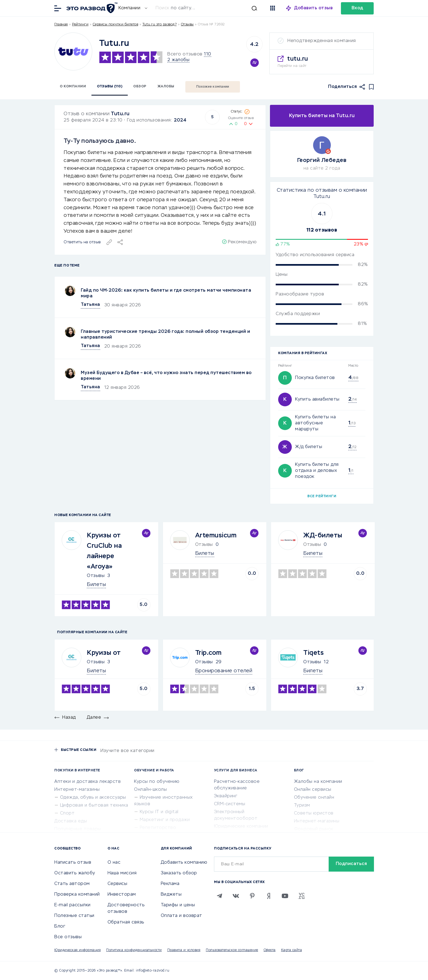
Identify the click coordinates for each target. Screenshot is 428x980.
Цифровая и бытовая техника (94, 806)
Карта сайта (292, 950)
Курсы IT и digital (159, 812)
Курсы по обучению (157, 782)
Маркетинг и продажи (165, 820)
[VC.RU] (301, 896)
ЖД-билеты (323, 535)
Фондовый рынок (314, 829)
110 (208, 54)
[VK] (236, 896)
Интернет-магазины (77, 790)
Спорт (67, 813)
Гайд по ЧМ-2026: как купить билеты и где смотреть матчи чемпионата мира (166, 293)
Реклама (170, 884)
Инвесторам (122, 895)
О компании (73, 87)
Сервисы (118, 884)
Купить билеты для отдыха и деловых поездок (317, 471)
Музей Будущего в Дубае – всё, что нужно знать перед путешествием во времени (166, 376)
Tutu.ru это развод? (160, 25)
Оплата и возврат (182, 916)
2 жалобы (178, 60)
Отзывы (96, 576)
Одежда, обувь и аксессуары (93, 798)
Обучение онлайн (314, 798)
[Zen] (269, 896)
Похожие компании (213, 87)
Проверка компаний (77, 895)
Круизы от (104, 653)
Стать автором (72, 884)
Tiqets (313, 653)
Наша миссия (122, 873)
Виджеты (171, 895)
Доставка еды (71, 821)
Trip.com (208, 653)
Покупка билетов (315, 378)
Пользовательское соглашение (232, 950)
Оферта (270, 950)
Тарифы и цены (178, 905)
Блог (60, 926)
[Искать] (209, 8)
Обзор (140, 87)
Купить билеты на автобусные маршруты (315, 423)
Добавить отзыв (313, 8)
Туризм (302, 806)
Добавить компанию (184, 863)
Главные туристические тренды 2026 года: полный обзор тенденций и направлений (165, 335)
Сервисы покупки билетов (116, 25)
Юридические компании (241, 827)
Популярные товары (78, 829)
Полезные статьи (74, 916)
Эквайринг (226, 796)
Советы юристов (314, 813)
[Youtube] (285, 896)
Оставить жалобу (75, 873)
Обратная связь (126, 922)
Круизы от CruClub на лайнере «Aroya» (104, 551)
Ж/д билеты (309, 447)
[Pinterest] (252, 896)
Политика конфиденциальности (134, 950)
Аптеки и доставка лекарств (87, 782)
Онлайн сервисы (313, 790)
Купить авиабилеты (317, 399)
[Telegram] (219, 896)
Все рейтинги (322, 496)
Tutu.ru (120, 114)
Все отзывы (68, 937)
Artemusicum (216, 535)
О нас (114, 863)
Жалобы (166, 87)
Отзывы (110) (110, 87)
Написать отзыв (73, 863)
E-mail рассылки (72, 905)
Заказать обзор (179, 873)
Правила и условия (184, 950)
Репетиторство (158, 828)
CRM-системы (230, 804)
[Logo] (73, 51)
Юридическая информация (78, 950)
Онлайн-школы (150, 790)
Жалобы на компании (318, 782)
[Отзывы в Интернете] (91, 8)
